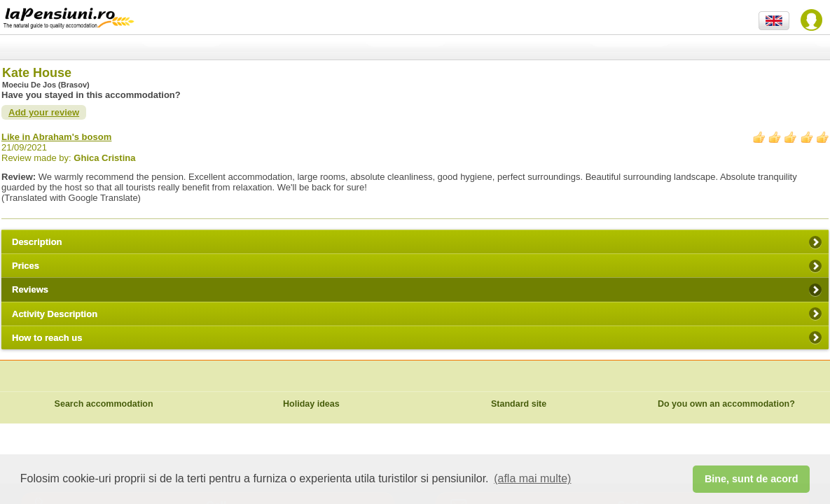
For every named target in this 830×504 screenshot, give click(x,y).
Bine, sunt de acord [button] (752, 479)
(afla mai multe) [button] (532, 478)
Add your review (44, 112)
